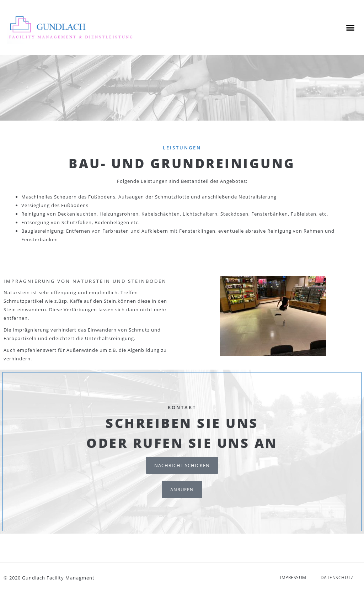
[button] (350, 27)
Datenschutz (337, 583)
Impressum (293, 583)
